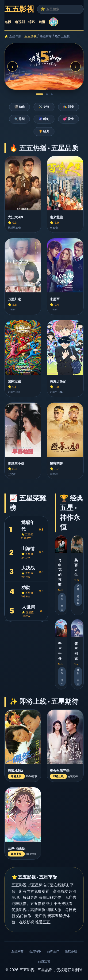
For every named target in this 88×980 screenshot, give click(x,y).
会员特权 (35, 951)
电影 (8, 22)
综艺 (32, 22)
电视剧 (20, 22)
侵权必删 (71, 951)
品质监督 (44, 961)
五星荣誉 (17, 951)
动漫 (42, 22)
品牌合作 (53, 951)
